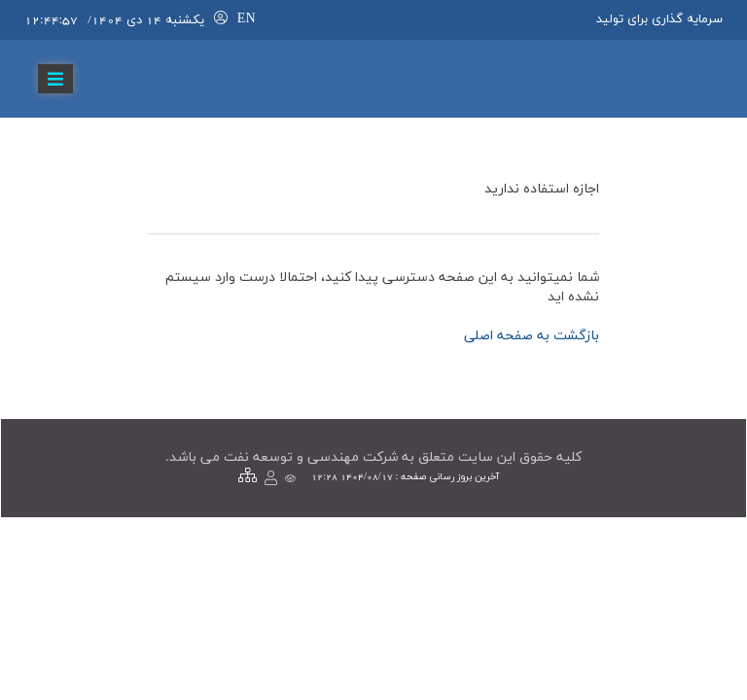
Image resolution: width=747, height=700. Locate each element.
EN (247, 19)
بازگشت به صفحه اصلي (532, 336)
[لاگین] (221, 19)
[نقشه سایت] (248, 477)
